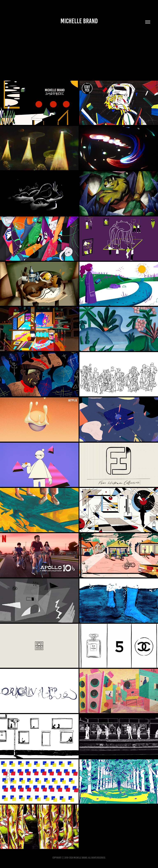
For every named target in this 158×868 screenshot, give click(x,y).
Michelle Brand (79, 21)
